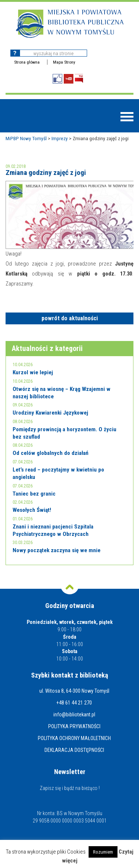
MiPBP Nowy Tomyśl (26, 138)
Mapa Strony (64, 62)
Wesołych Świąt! (32, 510)
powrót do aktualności (70, 318)
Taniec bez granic (34, 494)
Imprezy (60, 138)
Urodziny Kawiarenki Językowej (50, 413)
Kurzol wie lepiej (33, 372)
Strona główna (27, 62)
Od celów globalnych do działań (50, 453)
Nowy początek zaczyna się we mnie (57, 550)
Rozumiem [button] (103, 852)
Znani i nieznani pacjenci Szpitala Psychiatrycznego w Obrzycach (53, 530)
